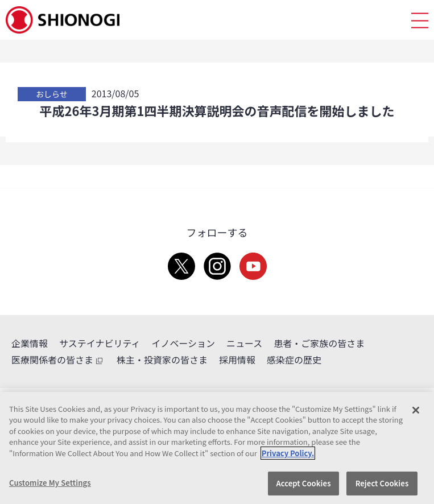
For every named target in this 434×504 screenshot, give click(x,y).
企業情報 (30, 343)
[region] (217, 448)
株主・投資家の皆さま (162, 360)
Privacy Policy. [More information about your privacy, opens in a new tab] (288, 453)
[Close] (416, 410)
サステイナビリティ (100, 343)
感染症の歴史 (294, 360)
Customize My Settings (50, 483)
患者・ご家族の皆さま (319, 343)
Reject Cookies (382, 483)
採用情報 (237, 360)
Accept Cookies (303, 483)
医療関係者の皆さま (58, 360)
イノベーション (183, 343)
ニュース (244, 343)
